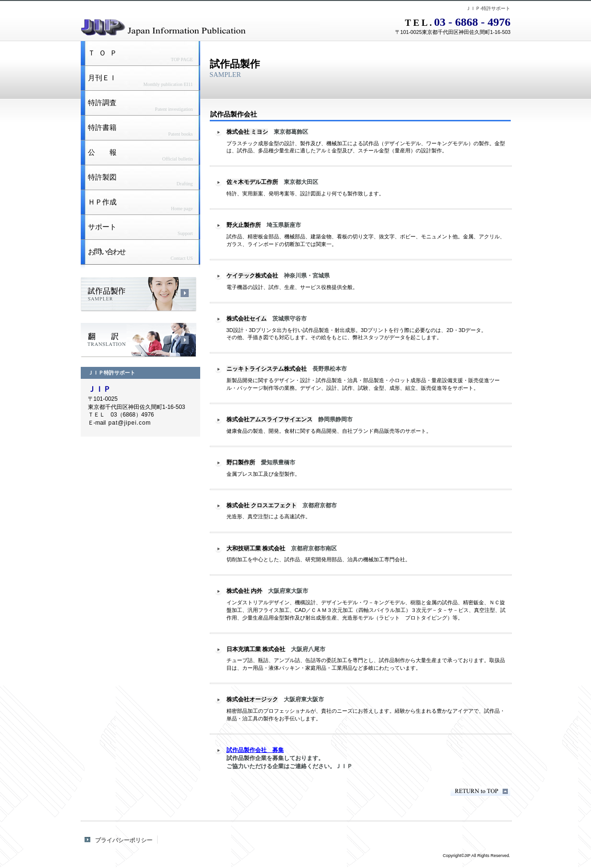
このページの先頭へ (480, 791)
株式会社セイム (247, 319)
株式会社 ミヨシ (247, 132)
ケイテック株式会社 (252, 276)
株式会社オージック (252, 699)
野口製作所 (241, 462)
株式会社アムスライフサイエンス (269, 419)
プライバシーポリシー (124, 840)
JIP (200, 26)
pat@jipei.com (130, 423)
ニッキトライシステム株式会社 (267, 369)
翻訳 (139, 340)
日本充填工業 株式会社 (256, 649)
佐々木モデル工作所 (252, 182)
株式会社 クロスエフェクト (262, 505)
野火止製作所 (244, 225)
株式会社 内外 (244, 591)
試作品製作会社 (139, 294)
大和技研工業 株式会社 (256, 548)
